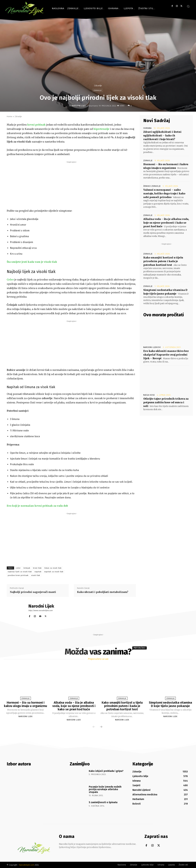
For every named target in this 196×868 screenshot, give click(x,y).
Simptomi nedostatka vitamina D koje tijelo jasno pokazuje (170, 704)
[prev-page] (94, 727)
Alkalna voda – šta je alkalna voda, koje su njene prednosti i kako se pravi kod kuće (166, 223)
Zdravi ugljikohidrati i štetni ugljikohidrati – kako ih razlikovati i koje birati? (162, 135)
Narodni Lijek (79, 106)
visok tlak (36, 575)
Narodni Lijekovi (152, 347)
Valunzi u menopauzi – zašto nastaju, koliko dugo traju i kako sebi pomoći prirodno (164, 193)
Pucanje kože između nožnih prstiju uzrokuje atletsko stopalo (105, 789)
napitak (38, 572)
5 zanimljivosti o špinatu (103, 802)
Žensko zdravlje (152, 186)
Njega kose (149, 395)
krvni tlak (37, 568)
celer (18, 568)
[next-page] (101, 727)
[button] (188, 6)
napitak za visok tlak (54, 572)
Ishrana (147, 128)
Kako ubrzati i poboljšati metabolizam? (103, 592)
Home (9, 116)
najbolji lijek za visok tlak (20, 572)
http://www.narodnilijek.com (40, 610)
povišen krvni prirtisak (18, 575)
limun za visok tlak (53, 568)
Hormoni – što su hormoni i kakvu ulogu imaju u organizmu (25, 704)
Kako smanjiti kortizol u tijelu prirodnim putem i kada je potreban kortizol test (163, 261)
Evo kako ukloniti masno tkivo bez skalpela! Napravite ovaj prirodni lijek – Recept (166, 355)
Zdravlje (98, 86)
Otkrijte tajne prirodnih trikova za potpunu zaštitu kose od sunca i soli (166, 402)
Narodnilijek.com (27, 865)
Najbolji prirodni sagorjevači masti (33, 592)
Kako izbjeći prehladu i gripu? (106, 771)
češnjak (27, 568)
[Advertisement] (71, 185)
